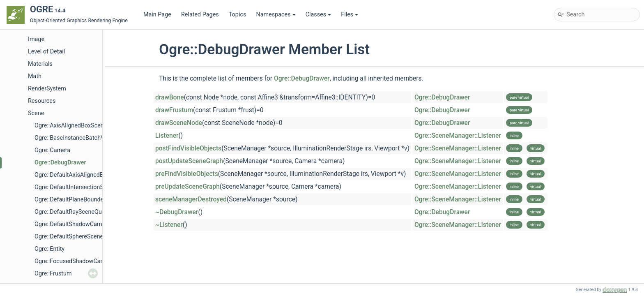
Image (36, 39)
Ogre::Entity (49, 249)
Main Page (157, 15)
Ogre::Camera (52, 150)
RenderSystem (47, 89)
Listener (167, 136)
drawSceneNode (179, 123)
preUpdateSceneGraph (187, 187)
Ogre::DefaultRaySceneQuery (72, 212)
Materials (40, 64)
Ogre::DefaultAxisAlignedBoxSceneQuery (88, 175)
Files (350, 15)
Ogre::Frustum (53, 274)
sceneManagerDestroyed (191, 199)
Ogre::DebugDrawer (60, 163)
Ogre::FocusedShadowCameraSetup (82, 261)
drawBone (170, 97)
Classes (319, 15)
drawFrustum (174, 110)
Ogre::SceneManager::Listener (458, 136)
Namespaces (276, 15)
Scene (36, 113)
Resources (42, 101)
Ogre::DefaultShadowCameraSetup (80, 224)
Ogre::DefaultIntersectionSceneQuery (83, 187)
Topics (238, 15)
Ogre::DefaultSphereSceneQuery (77, 237)
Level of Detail (46, 52)
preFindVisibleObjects (187, 174)
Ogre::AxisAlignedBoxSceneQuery (78, 126)
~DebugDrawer (177, 212)
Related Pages (200, 15)
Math (35, 76)
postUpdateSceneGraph (189, 161)
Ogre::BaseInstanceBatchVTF (73, 138)
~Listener (169, 225)
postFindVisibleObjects (188, 148)
